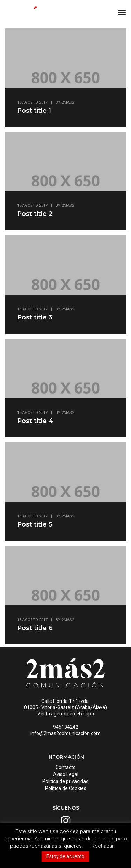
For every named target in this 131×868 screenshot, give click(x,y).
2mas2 (68, 102)
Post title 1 (34, 111)
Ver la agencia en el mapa (66, 714)
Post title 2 (35, 214)
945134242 (66, 727)
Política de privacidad (65, 781)
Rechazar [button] (103, 846)
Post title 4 (35, 421)
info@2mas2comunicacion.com (65, 733)
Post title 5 (35, 524)
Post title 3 (35, 317)
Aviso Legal (66, 774)
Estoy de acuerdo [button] (65, 856)
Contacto (66, 767)
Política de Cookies (66, 788)
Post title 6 (35, 628)
